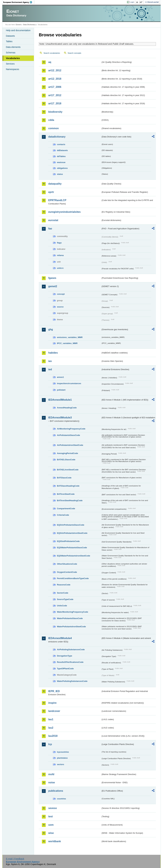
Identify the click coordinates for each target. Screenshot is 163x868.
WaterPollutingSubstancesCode (72, 681)
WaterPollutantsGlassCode (70, 618)
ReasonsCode (64, 585)
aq (50, 62)
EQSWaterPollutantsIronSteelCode (73, 556)
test (50, 816)
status (60, 174)
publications (56, 791)
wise (51, 833)
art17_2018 (55, 103)
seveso (52, 808)
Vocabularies (13, 58)
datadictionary (57, 137)
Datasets (10, 36)
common (53, 128)
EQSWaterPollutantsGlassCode (72, 548)
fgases (52, 278)
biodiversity (55, 112)
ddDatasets (62, 150)
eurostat (53, 220)
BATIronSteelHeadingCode (70, 500)
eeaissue (61, 162)
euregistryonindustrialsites (64, 212)
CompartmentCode (66, 509)
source (60, 307)
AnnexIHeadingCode (67, 408)
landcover (54, 711)
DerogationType (64, 656)
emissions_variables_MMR (70, 337)
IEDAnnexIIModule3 (60, 418)
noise (51, 782)
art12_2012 (55, 70)
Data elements (13, 47)
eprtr (51, 192)
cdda (51, 120)
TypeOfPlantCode (65, 669)
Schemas (11, 53)
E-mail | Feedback (15, 859)
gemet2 (53, 286)
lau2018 (53, 736)
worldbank (54, 841)
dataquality (55, 184)
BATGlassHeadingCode (68, 486)
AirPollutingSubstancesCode (71, 650)
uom (51, 825)
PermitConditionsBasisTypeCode (73, 578)
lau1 (51, 719)
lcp (50, 744)
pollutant (61, 390)
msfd (51, 774)
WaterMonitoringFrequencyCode (72, 612)
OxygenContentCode (67, 572)
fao (50, 229)
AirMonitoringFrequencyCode (71, 429)
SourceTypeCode (65, 599)
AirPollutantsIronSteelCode (70, 445)
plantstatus (62, 758)
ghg (50, 329)
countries (61, 799)
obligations (62, 168)
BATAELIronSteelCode (68, 470)
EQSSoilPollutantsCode (68, 541)
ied (50, 369)
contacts (61, 144)
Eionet (18, 25)
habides (53, 353)
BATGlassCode (64, 478)
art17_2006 (55, 87)
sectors (60, 764)
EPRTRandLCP (57, 200)
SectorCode (63, 593)
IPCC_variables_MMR (67, 343)
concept (61, 294)
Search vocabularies (52, 53)
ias (50, 361)
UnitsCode (62, 606)
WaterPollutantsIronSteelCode (71, 627)
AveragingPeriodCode (67, 453)
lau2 (51, 728)
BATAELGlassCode (66, 460)
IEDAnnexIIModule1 (60, 400)
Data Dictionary (29, 25)
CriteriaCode (63, 515)
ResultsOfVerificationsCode (70, 662)
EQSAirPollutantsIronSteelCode (72, 533)
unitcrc (60, 268)
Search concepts (74, 53)
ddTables (61, 156)
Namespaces (12, 69)
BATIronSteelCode (66, 494)
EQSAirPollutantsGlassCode (71, 525)
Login (132, 2)
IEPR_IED (54, 691)
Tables (9, 41)
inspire (52, 703)
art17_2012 (55, 95)
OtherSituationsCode (67, 564)
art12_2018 (55, 79)
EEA (19, 2)
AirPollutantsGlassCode (68, 435)
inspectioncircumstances (69, 383)
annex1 (60, 377)
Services (10, 64)
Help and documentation (18, 30)
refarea (60, 255)
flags (59, 243)
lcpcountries (63, 752)
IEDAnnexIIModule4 (60, 638)
